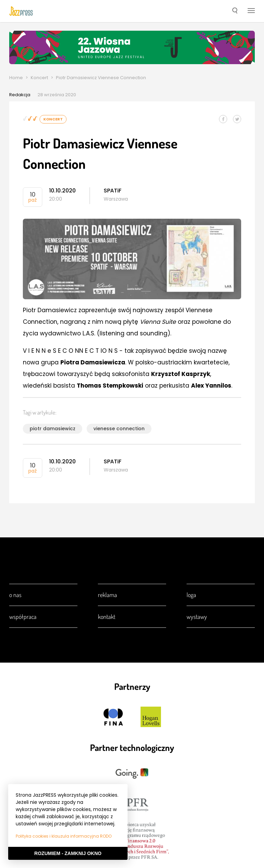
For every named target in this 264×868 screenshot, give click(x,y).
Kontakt (107, 617)
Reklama (107, 595)
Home (16, 78)
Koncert (39, 78)
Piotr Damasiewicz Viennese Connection (101, 78)
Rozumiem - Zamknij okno (68, 853)
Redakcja (20, 95)
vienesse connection (119, 429)
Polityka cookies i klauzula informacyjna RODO (64, 836)
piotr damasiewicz (53, 429)
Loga (191, 595)
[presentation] (21, 11)
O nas (15, 595)
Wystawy (197, 617)
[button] (235, 11)
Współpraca (23, 617)
